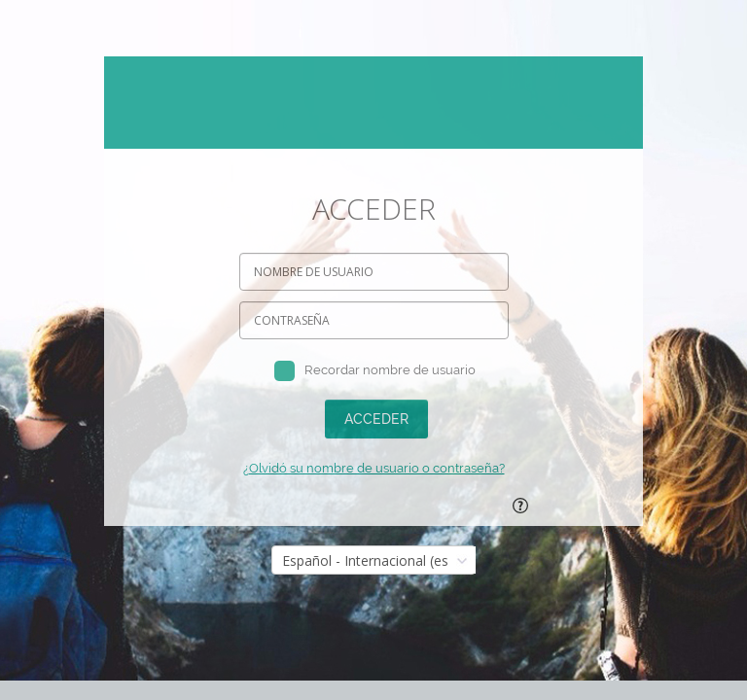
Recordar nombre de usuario (390, 370)
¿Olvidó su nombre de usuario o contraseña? (374, 468)
